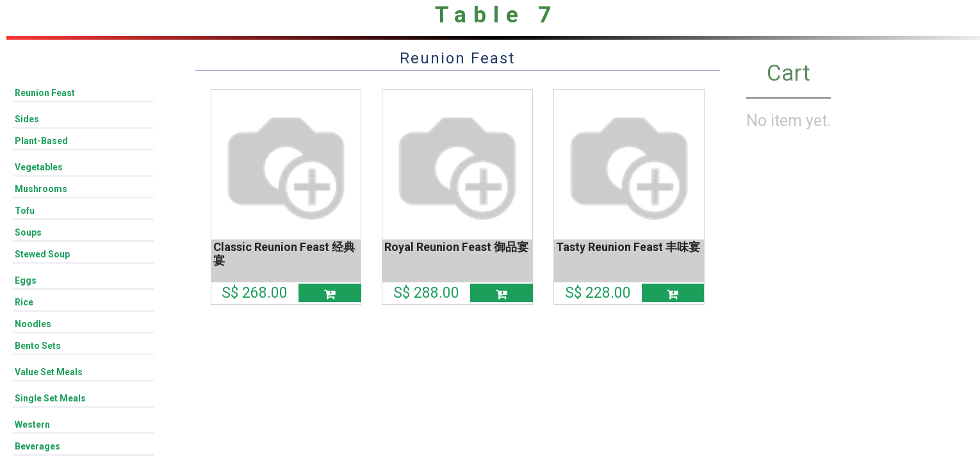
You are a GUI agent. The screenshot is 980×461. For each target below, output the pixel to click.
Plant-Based (41, 141)
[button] (330, 293)
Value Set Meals (49, 372)
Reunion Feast (45, 93)
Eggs (26, 280)
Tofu (25, 211)
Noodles (33, 324)
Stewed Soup (42, 254)
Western (32, 425)
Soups (28, 232)
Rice (24, 302)
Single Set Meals (50, 398)
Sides (27, 119)
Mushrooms (41, 189)
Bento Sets (38, 346)
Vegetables (39, 167)
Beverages (37, 446)
